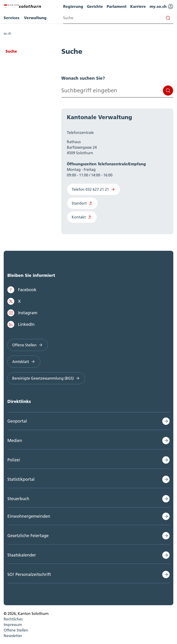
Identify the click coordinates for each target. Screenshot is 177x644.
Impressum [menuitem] (13, 625)
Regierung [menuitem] (73, 6)
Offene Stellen (28, 345)
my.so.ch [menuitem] (161, 6)
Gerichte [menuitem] (95, 6)
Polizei (14, 460)
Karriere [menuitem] (138, 6)
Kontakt (82, 217)
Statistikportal (21, 479)
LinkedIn (21, 324)
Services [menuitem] (12, 18)
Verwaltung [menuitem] (35, 18)
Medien (15, 440)
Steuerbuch (18, 499)
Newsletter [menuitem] (13, 636)
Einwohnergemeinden (29, 516)
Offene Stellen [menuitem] (16, 630)
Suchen (168, 91)
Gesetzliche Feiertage (28, 536)
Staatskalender (22, 555)
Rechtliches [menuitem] (13, 619)
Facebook (22, 290)
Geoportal (17, 421)
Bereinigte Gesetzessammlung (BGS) (46, 378)
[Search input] (118, 18)
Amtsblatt (24, 362)
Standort (82, 203)
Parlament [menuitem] (117, 6)
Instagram (22, 313)
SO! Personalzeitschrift (29, 574)
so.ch (7, 33)
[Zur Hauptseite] (22, 6)
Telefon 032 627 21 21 (94, 189)
